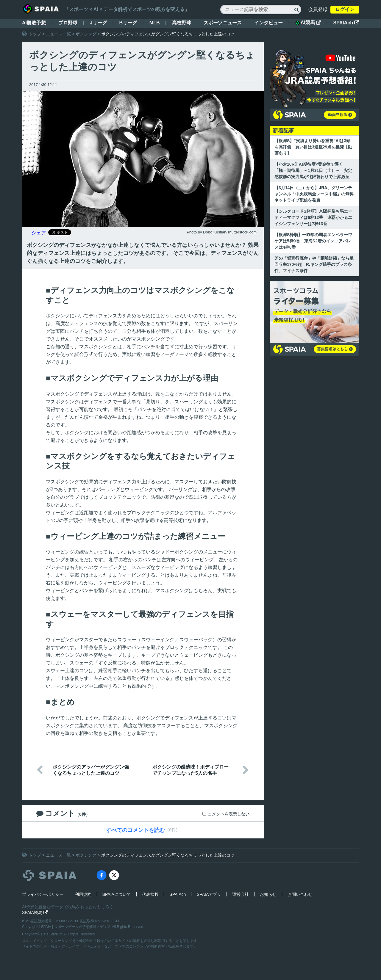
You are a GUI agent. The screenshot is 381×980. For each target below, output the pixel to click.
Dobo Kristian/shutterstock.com (230, 232)
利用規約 (83, 894)
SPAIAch (346, 23)
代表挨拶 (150, 894)
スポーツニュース (223, 23)
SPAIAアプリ (209, 894)
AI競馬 (308, 23)
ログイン (345, 9)
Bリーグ (128, 23)
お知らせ (268, 894)
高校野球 (182, 23)
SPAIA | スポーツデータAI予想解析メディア (76, 927)
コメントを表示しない (229, 814)
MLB (155, 23)
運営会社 (241, 894)
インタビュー (268, 23)
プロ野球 (68, 23)
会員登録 (318, 9)
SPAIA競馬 (35, 912)
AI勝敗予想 (34, 23)
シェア (39, 233)
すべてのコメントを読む (135, 830)
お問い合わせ (300, 894)
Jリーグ (98, 23)
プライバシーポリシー (43, 894)
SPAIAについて (117, 894)
